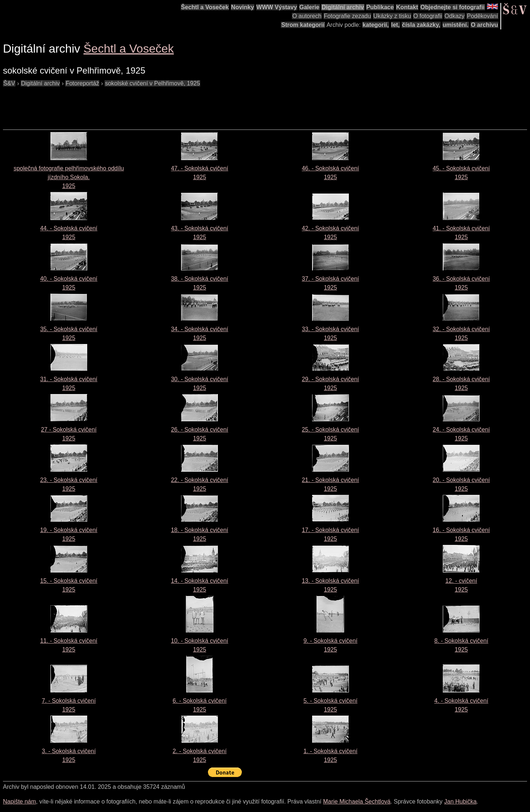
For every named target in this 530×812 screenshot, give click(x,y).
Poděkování (482, 16)
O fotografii (428, 16)
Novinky (243, 7)
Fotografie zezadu (347, 16)
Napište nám (20, 802)
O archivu (484, 25)
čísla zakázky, (421, 25)
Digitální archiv (343, 7)
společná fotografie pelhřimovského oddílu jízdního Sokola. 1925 (69, 177)
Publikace (380, 7)
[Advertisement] (137, 104)
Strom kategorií (303, 25)
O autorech (307, 16)
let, (395, 25)
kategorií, (376, 25)
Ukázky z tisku (392, 16)
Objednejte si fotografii (452, 7)
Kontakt (407, 7)
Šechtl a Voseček (205, 7)
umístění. (456, 25)
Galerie (309, 7)
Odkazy (455, 16)
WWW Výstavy (277, 7)
